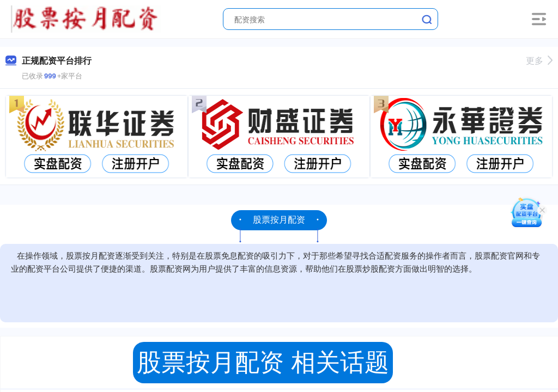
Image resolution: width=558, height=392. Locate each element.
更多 (539, 61)
